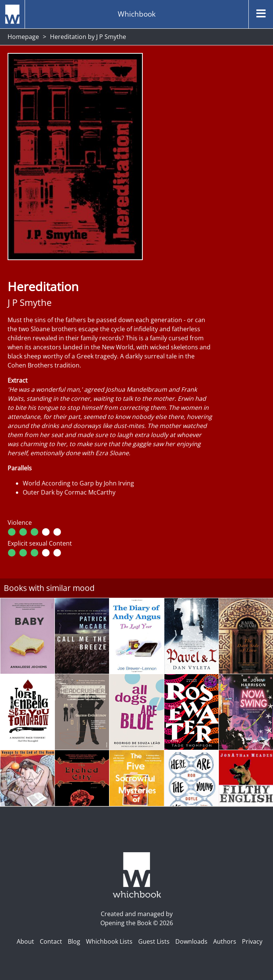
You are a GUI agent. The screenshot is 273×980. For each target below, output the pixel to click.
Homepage (23, 37)
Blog (74, 941)
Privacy (252, 941)
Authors (225, 941)
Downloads (191, 941)
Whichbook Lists (109, 941)
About (25, 941)
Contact (51, 941)
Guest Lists (154, 941)
